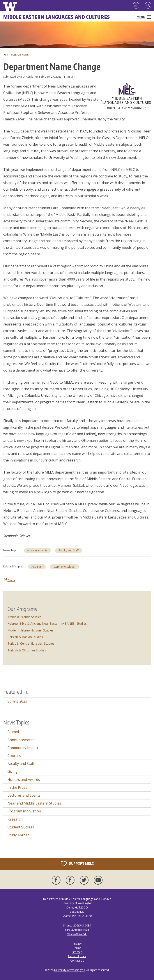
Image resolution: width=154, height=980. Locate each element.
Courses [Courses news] (14, 756)
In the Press (17, 787)
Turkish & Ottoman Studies (27, 650)
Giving (13, 771)
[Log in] (136, 5)
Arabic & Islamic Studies (24, 617)
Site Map (77, 952)
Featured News (19, 55)
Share (10, 580)
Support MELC (77, 864)
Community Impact (23, 748)
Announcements (37, 550)
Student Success (21, 827)
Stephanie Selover (65, 567)
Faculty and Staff (69, 550)
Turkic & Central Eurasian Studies (31, 643)
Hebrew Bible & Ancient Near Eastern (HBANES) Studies (47, 623)
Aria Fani (37, 567)
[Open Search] (148, 5)
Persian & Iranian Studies (25, 637)
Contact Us (77, 961)
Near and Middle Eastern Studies (34, 803)
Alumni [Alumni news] (13, 732)
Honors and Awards (24, 780)
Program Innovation (24, 811)
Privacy (77, 944)
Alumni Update (77, 956)
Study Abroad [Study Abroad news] (19, 835)
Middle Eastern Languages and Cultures (57, 17)
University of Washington (70, 970)
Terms (77, 948)
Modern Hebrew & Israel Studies (30, 630)
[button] (127, 96)
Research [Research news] (15, 819)
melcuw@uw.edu (77, 934)
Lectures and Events (24, 795)
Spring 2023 (17, 701)
